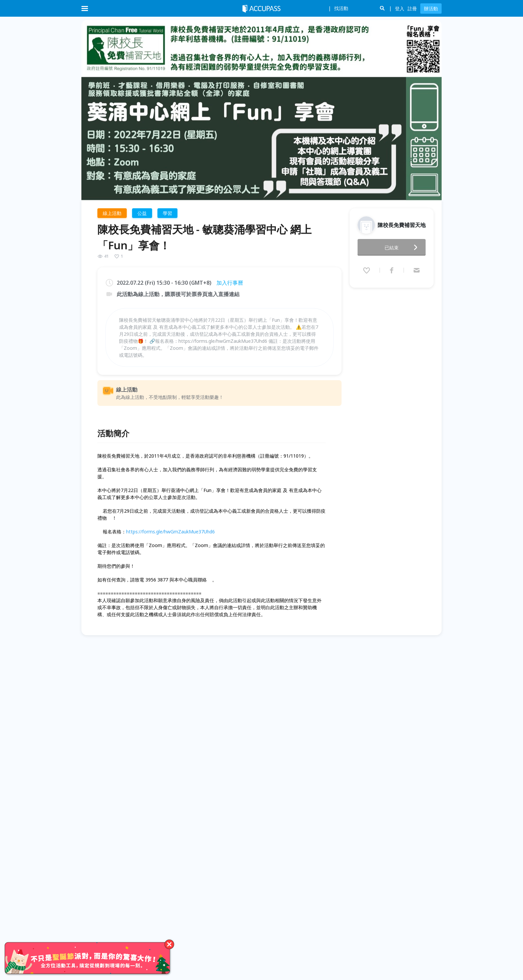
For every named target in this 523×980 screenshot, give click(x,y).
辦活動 (431, 9)
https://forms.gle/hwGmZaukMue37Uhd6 (170, 532)
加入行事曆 (230, 283)
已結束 (403, 247)
